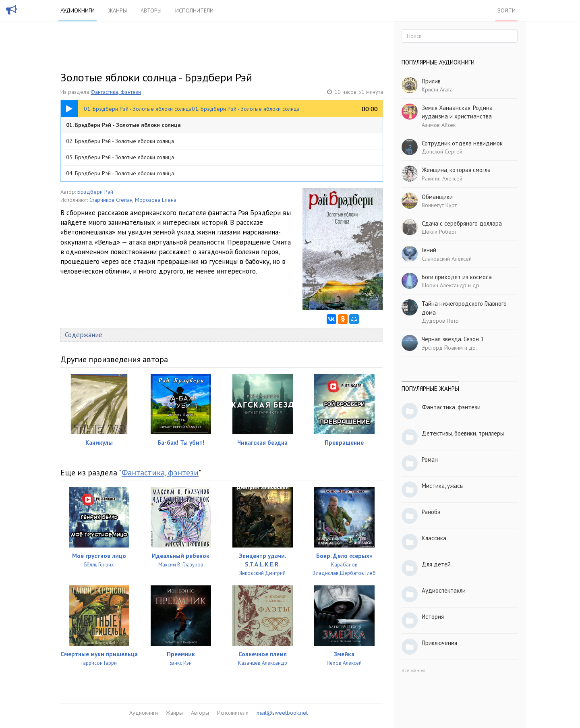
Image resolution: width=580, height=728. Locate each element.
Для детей (436, 564)
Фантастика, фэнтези (116, 92)
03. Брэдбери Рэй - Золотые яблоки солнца (120, 157)
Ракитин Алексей (442, 178)
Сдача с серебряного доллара (462, 223)
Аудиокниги (78, 10)
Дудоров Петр (440, 321)
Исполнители (194, 10)
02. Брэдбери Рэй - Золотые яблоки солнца (120, 141)
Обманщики (437, 197)
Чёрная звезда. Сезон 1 (453, 339)
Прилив (431, 81)
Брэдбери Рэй (95, 192)
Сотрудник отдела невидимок (462, 143)
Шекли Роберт (439, 232)
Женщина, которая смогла (456, 170)
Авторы (151, 10)
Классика (434, 538)
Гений (429, 250)
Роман (430, 459)
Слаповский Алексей (447, 259)
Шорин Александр (444, 285)
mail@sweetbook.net (282, 713)
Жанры (118, 10)
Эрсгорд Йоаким (442, 348)
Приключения (439, 643)
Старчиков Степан (111, 200)
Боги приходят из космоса (457, 277)
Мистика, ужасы (443, 486)
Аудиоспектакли (444, 590)
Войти (506, 10)
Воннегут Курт (439, 205)
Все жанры (413, 670)
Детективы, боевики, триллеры (463, 433)
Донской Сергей (442, 151)
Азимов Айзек (439, 125)
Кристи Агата (437, 89)
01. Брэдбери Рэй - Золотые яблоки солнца (123, 125)
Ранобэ (431, 512)
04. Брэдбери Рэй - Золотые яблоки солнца (120, 173)
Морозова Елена (156, 200)
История (433, 617)
